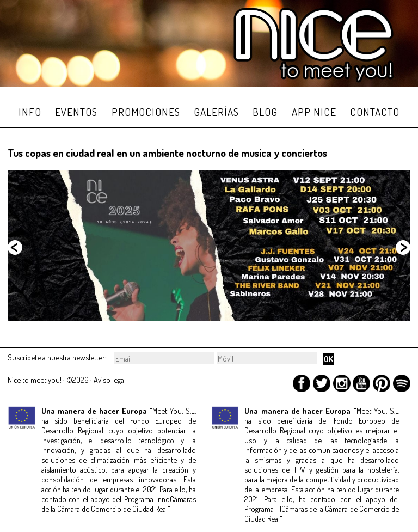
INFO (30, 112)
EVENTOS (76, 112)
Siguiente (402, 248)
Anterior (16, 248)
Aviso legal (110, 380)
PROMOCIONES (146, 112)
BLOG (265, 112)
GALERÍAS (216, 112)
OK (328, 359)
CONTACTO (375, 112)
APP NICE (314, 112)
